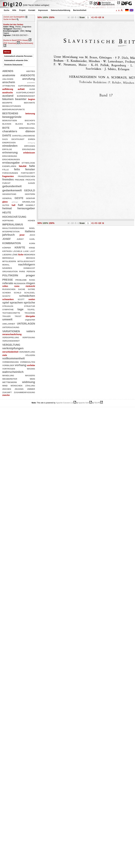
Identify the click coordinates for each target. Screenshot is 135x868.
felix (17, 169)
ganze (32, 183)
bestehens (10, 113)
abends (8, 71)
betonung (30, 114)
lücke (21, 255)
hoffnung (8, 220)
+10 (100, 17)
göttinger (15, 202)
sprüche (29, 303)
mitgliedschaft (26, 261)
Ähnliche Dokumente (13, 65)
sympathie (8, 309)
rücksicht (30, 286)
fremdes (8, 179)
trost (18, 316)
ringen (31, 283)
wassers (30, 375)
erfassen (30, 146)
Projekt (22, 10)
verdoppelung (11, 337)
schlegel (30, 292)
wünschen (16, 385)
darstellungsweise (24, 135)
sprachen (16, 303)
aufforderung (27, 86)
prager (30, 275)
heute (7, 212)
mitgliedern (9, 261)
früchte (30, 179)
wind (5, 385)
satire (31, 289)
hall (13, 205)
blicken (7, 124)
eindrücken (9, 142)
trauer (6, 316)
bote (6, 127)
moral (6, 264)
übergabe (30, 316)
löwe (15, 254)
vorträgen (9, 368)
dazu (5, 139)
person (31, 271)
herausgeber (26, 208)
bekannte (29, 102)
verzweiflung (27, 352)
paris (22, 271)
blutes (31, 124)
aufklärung (8, 89)
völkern (30, 355)
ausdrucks (8, 93)
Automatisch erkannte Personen (18, 56)
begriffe (7, 102)
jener (22, 235)
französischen (27, 176)
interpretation (11, 231)
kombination (12, 243)
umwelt (7, 319)
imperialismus (13, 224)
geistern (30, 194)
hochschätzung (14, 216)
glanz (5, 202)
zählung (30, 385)
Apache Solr (84, 403)
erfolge (7, 149)
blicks (19, 124)
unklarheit (9, 324)
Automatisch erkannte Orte (16, 60)
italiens (30, 231)
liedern (7, 254)
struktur (30, 306)
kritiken (7, 251)
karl (32, 239)
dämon (30, 131)
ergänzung (29, 149)
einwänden (10, 146)
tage (21, 309)
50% (40, 17)
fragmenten (8, 176)
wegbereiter (10, 379)
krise (32, 247)
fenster (30, 169)
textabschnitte (11, 313)
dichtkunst (18, 139)
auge (32, 89)
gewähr (30, 198)
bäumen (8, 99)
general (7, 198)
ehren (32, 139)
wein (32, 379)
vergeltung (11, 344)
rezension (20, 283)
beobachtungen (12, 106)
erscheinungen (11, 159)
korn (32, 243)
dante (7, 135)
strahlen (8, 306)
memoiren (30, 254)
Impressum (43, 10)
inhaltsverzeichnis (13, 228)
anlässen (8, 79)
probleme (21, 280)
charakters (10, 131)
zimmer (31, 389)
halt (21, 205)
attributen (9, 86)
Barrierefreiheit (80, 10)
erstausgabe (11, 163)
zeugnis (19, 389)
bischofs (30, 120)
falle (32, 166)
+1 (93, 17)
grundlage (29, 202)
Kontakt (32, 10)
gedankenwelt (12, 190)
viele (5, 355)
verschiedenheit (10, 352)
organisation (10, 271)
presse (8, 279)
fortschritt (28, 173)
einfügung (31, 143)
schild (17, 292)
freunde (20, 179)
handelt (30, 205)
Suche (7, 10)
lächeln (17, 251)
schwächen (27, 296)
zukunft (7, 392)
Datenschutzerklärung (61, 10)
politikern (10, 275)
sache (22, 289)
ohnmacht (29, 268)
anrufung (29, 79)
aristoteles (31, 83)
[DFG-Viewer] (23, 40)
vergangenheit (11, 341)
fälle (6, 169)
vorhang (21, 365)
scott (21, 299)
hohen (31, 220)
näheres (7, 268)
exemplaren (9, 166)
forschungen (10, 173)
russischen (9, 289)
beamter (21, 99)
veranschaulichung (12, 334)
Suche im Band (10, 19)
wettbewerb (10, 382)
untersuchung (11, 327)
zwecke (6, 395)
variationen (11, 331)
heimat (7, 208)
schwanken (8, 299)
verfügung (29, 337)
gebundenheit (12, 186)
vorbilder (8, 365)
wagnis (31, 368)
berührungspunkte (14, 109)
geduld (30, 190)
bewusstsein (10, 120)
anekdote (28, 75)
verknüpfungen (13, 348)
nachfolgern (27, 264)
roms (17, 286)
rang (32, 280)
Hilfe (14, 10)
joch (32, 235)
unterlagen (26, 323)
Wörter (7, 52)
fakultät (23, 166)
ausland (8, 96)
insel (32, 228)
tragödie (30, 313)
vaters (31, 331)
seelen (32, 299)
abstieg (31, 71)
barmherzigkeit (26, 96)
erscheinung (10, 156)
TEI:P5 (97, 403)
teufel (31, 309)
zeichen (7, 389)
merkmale (8, 258)
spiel (6, 303)
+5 (96, 17)
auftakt (21, 89)
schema (7, 292)
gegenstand (9, 194)
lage (26, 251)
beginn (31, 99)
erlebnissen (29, 153)
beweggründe (12, 117)
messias (31, 258)
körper (7, 247)
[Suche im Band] (10, 40)
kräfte (20, 247)
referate (8, 283)
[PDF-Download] (10, 43)
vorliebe (31, 365)
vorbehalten (28, 362)
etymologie (28, 163)
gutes (6, 205)
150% (52, 17)
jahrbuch (9, 235)
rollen (5, 286)
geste (19, 198)
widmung (29, 382)
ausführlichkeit (26, 92)
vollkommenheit (13, 358)
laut (32, 251)
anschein (9, 82)
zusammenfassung (25, 392)
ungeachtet (30, 320)
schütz (6, 296)
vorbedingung (11, 362)
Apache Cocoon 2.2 (64, 403)
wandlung (8, 375)
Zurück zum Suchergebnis (14, 17)
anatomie (9, 75)
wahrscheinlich (13, 372)
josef (7, 239)
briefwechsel (27, 128)
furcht (6, 183)
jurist (20, 239)
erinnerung (10, 152)
